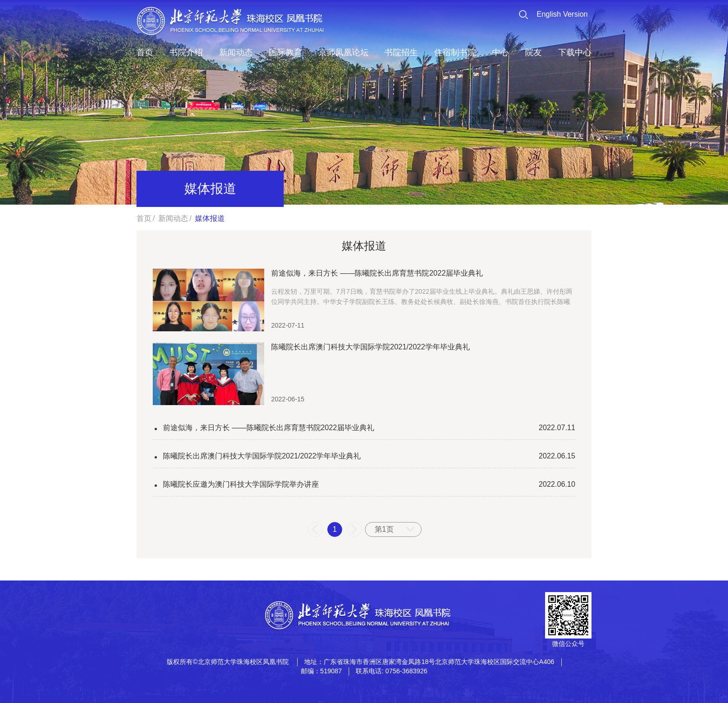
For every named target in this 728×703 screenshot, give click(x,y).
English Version (562, 14)
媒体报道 (210, 218)
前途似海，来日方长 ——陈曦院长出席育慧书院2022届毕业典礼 (269, 428)
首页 (145, 52)
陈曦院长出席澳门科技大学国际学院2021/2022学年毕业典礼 (262, 456)
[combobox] (393, 529)
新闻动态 (236, 52)
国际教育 (286, 52)
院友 (533, 52)
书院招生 (401, 52)
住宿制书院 (455, 52)
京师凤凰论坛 (344, 52)
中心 (500, 52)
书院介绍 (186, 52)
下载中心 (575, 52)
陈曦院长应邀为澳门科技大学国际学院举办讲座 (241, 484)
